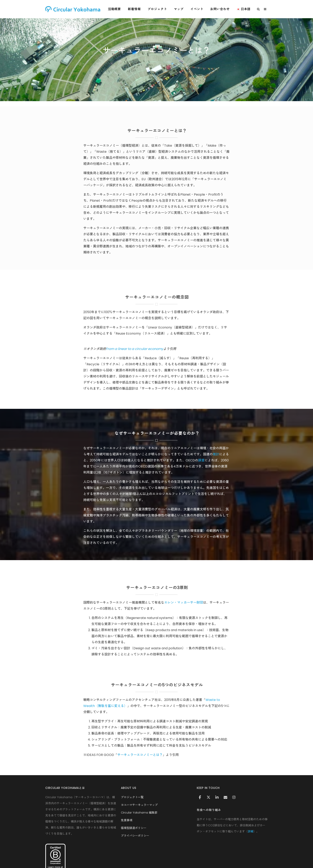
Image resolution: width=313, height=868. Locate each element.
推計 (216, 454)
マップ (180, 9)
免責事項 (127, 820)
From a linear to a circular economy (135, 349)
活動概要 (116, 9)
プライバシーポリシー (135, 836)
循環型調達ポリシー (134, 828)
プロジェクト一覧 (132, 797)
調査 (201, 460)
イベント (198, 9)
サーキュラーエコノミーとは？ (140, 755)
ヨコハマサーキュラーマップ (139, 805)
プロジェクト (159, 9)
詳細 (251, 831)
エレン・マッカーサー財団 (184, 603)
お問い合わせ (221, 9)
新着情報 (136, 9)
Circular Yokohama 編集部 (139, 813)
